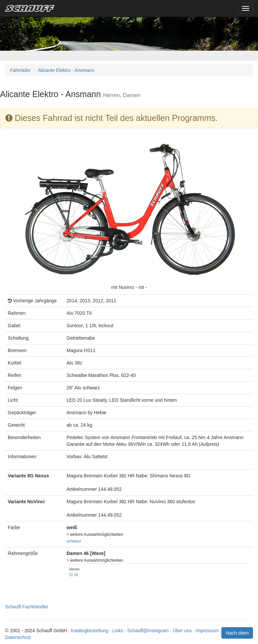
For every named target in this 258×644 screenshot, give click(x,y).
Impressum (207, 631)
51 (71, 575)
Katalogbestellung (90, 631)
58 (76, 575)
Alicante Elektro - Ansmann (66, 70)
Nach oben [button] (237, 633)
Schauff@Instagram (148, 631)
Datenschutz (18, 637)
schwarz (74, 541)
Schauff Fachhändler (27, 607)
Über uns (182, 631)
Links (118, 631)
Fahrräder (20, 70)
